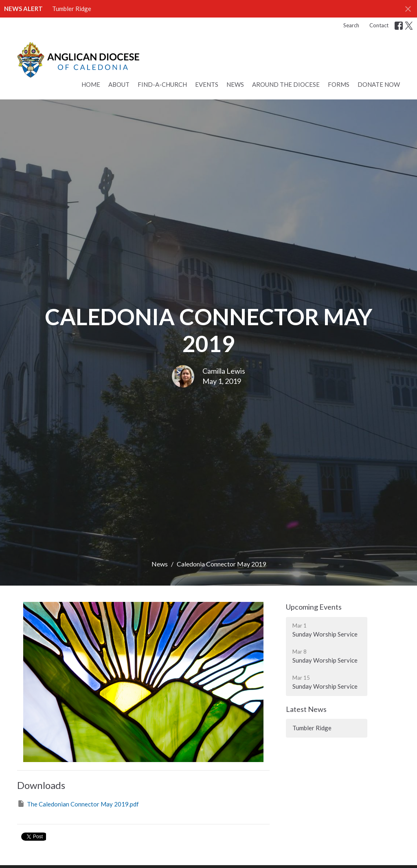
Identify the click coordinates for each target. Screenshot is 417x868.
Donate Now (379, 84)
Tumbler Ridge (72, 9)
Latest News (306, 709)
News (235, 84)
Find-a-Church (162, 84)
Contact (379, 25)
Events (207, 84)
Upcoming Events (314, 607)
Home (91, 84)
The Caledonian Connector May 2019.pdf (78, 804)
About (119, 84)
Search (351, 25)
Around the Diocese (286, 84)
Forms (339, 84)
